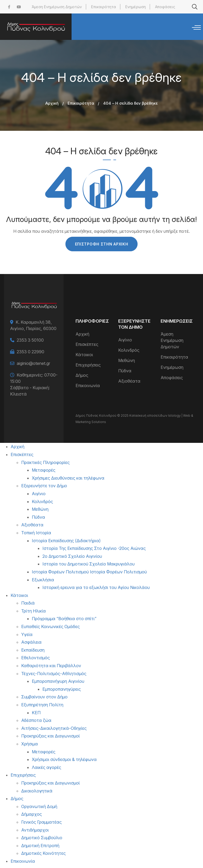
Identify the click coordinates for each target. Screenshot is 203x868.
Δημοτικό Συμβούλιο (42, 838)
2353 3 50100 (30, 340)
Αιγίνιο (125, 340)
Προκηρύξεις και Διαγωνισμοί (50, 736)
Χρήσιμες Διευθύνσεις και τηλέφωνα (68, 478)
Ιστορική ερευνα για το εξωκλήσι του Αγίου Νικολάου (96, 587)
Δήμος (82, 375)
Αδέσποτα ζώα (36, 720)
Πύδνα (125, 371)
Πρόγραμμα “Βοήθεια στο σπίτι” (64, 619)
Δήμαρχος (32, 814)
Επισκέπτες (87, 344)
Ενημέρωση (136, 7)
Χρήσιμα (30, 744)
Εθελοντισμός (36, 658)
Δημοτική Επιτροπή (40, 846)
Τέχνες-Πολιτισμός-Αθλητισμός (54, 674)
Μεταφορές (44, 470)
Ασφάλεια (31, 642)
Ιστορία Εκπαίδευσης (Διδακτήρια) (66, 541)
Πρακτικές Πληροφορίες (45, 462)
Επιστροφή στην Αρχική (102, 244)
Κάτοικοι (84, 355)
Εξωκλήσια (43, 580)
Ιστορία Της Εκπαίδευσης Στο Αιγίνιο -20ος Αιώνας (94, 548)
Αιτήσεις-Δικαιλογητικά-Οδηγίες (54, 728)
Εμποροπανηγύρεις (62, 689)
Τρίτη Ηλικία (34, 611)
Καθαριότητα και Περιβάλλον (51, 666)
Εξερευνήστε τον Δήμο (44, 486)
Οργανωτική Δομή (39, 806)
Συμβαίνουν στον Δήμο (44, 697)
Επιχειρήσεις (88, 365)
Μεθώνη (127, 360)
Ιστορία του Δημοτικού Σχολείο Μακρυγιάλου (89, 564)
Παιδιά (28, 603)
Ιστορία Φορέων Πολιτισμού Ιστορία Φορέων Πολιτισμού (89, 572)
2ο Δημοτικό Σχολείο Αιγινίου (72, 556)
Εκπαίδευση (33, 650)
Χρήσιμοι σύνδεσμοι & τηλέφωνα (64, 759)
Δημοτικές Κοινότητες (43, 853)
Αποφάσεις (165, 7)
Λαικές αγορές (47, 767)
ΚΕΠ (36, 713)
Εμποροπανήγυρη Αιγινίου (58, 681)
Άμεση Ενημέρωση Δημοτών (57, 7)
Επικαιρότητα (104, 7)
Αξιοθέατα (129, 381)
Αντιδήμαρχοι (35, 830)
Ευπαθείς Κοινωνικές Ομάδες (50, 626)
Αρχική (52, 103)
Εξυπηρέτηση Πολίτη (42, 705)
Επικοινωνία (88, 386)
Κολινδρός (129, 350)
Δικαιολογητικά (37, 791)
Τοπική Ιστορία (36, 533)
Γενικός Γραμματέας (41, 822)
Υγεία (27, 634)
